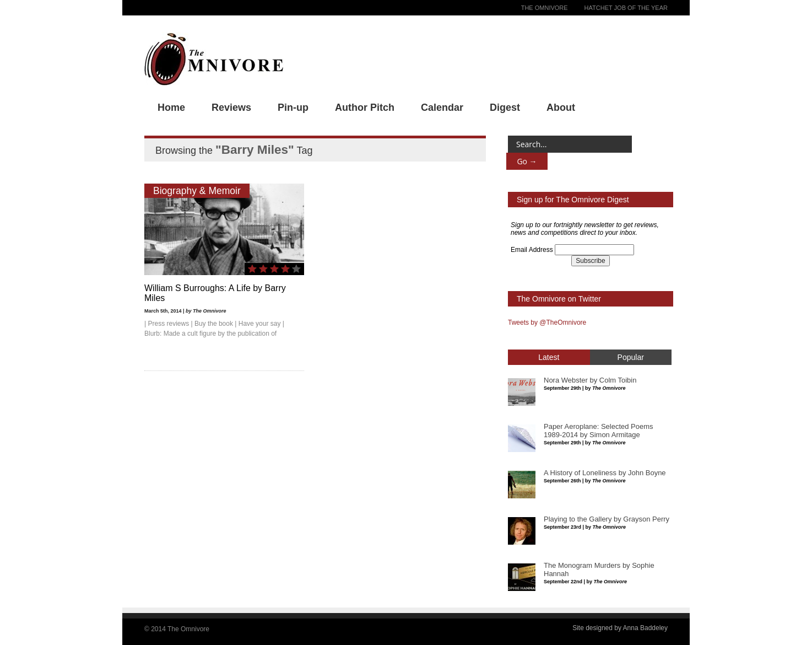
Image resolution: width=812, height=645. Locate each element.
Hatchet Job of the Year (626, 8)
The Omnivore (545, 8)
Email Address (532, 250)
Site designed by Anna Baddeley (620, 628)
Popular (631, 357)
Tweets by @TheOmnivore (547, 322)
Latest (549, 357)
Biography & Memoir (197, 191)
